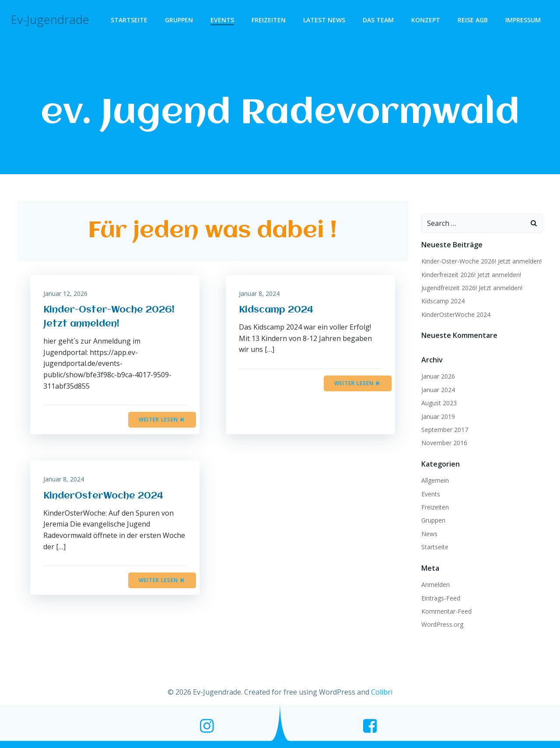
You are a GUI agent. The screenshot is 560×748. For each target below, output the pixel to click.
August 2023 (439, 403)
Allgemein (435, 480)
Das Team (378, 20)
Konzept (426, 20)
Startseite (129, 20)
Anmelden (436, 585)
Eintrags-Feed (441, 598)
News (429, 534)
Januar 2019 (438, 416)
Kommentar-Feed (446, 611)
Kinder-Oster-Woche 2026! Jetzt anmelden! (481, 261)
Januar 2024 (438, 390)
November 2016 (444, 443)
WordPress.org (442, 624)
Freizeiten (269, 20)
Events (222, 20)
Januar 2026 (438, 376)
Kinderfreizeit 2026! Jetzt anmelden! (471, 275)
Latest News (324, 20)
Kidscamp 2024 (443, 301)
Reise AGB (473, 20)
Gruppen (179, 20)
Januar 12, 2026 (65, 293)
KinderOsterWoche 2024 (456, 314)
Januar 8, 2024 (259, 293)
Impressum (523, 20)
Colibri (382, 692)
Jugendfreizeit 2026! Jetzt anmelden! (472, 288)
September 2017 (445, 430)
